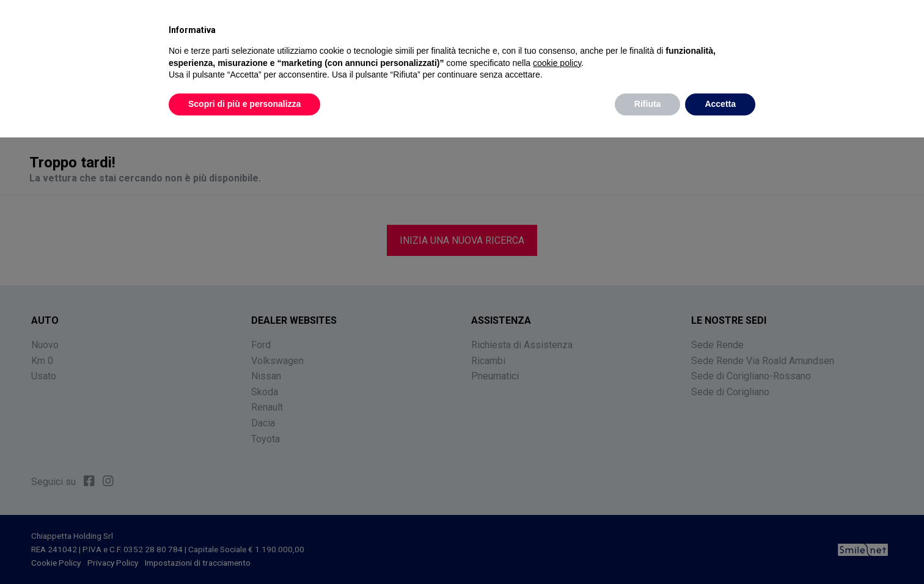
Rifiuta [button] (648, 104)
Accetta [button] (720, 104)
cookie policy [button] (557, 63)
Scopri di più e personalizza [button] (244, 104)
